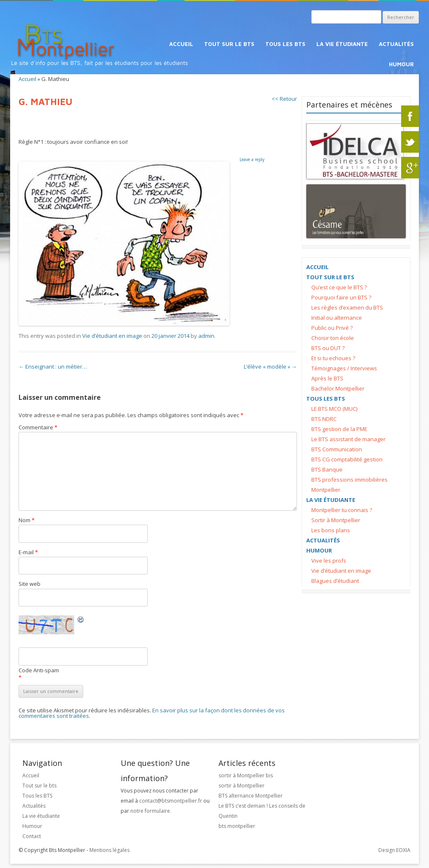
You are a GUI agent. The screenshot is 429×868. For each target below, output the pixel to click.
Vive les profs (329, 561)
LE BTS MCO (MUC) (334, 409)
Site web (30, 584)
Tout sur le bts (229, 44)
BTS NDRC (324, 419)
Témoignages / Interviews (344, 368)
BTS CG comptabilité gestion (347, 459)
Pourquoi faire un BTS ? (341, 297)
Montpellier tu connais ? (342, 510)
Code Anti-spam (39, 670)
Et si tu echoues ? (333, 358)
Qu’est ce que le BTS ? (339, 287)
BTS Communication (337, 449)
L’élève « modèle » (270, 367)
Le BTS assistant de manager (348, 439)
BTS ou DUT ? (328, 348)
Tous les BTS (285, 44)
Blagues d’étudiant (335, 581)
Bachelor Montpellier (338, 388)
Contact (32, 836)
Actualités (396, 44)
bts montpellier (237, 826)
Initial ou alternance (337, 318)
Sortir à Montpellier (336, 520)
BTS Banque (327, 469)
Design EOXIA (394, 850)
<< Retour (284, 99)
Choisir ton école (333, 338)
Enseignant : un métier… (53, 367)
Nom (27, 520)
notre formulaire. (151, 811)
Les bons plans (331, 530)
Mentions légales (109, 850)
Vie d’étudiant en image (112, 336)
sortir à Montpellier (241, 786)
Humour (401, 64)
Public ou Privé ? (332, 328)
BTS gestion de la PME (339, 429)
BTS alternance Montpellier (251, 796)
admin (206, 336)
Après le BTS (327, 378)
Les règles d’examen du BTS (347, 307)
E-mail (28, 552)
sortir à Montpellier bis (246, 775)
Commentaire (38, 427)
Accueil (181, 44)
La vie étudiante (342, 44)
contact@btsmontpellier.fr (171, 801)
